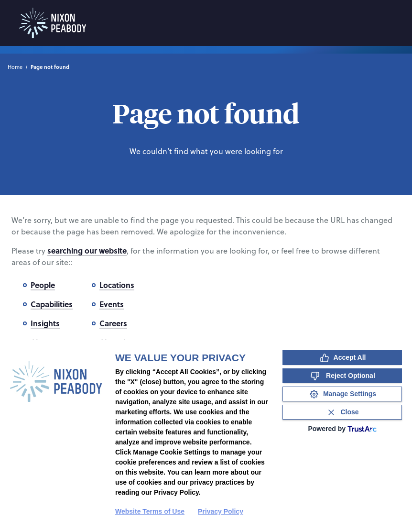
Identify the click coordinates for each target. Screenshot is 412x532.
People (43, 285)
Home (15, 67)
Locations (117, 285)
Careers (113, 323)
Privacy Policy (221, 511)
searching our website (87, 250)
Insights (45, 323)
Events (112, 304)
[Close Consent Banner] (342, 412)
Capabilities (52, 304)
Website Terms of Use (150, 511)
